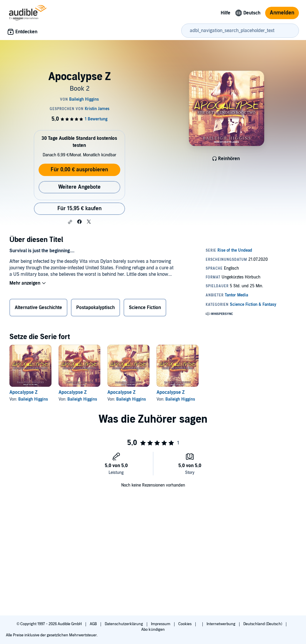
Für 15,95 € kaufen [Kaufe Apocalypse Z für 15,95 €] (79, 209)
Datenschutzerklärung (124, 624)
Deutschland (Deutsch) (263, 624)
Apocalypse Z (24, 392)
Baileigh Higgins (33, 399)
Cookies (185, 624)
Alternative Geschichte (38, 308)
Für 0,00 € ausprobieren (79, 170)
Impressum (161, 624)
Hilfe (226, 13)
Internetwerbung (221, 624)
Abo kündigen (153, 630)
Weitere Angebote (79, 187)
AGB (94, 624)
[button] (70, 222)
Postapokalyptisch (95, 308)
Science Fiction (145, 308)
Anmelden (282, 13)
